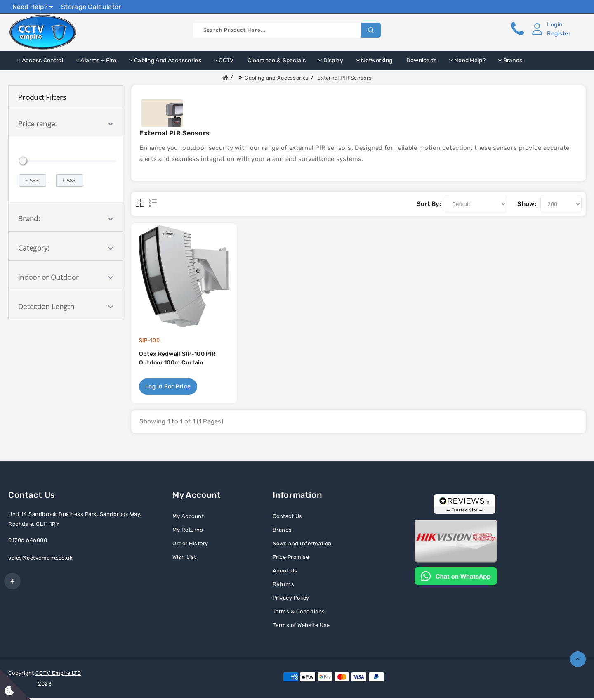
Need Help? (33, 7)
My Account (188, 518)
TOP (578, 659)
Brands (510, 60)
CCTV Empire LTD (58, 675)
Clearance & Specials (276, 60)
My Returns (188, 532)
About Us (285, 573)
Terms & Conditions (299, 614)
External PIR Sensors (344, 78)
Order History (190, 545)
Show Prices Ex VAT (550, 6)
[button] (549, 29)
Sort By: (429, 204)
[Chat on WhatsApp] (456, 577)
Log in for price (169, 388)
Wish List (184, 559)
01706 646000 (28, 542)
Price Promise (291, 559)
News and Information (302, 545)
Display (331, 60)
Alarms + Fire (96, 60)
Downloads (421, 60)
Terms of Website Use (301, 627)
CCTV (224, 60)
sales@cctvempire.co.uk (40, 560)
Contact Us (288, 518)
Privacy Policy (291, 600)
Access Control (40, 60)
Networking (374, 60)
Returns (284, 586)
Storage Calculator (91, 7)
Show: (527, 204)
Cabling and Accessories (165, 60)
